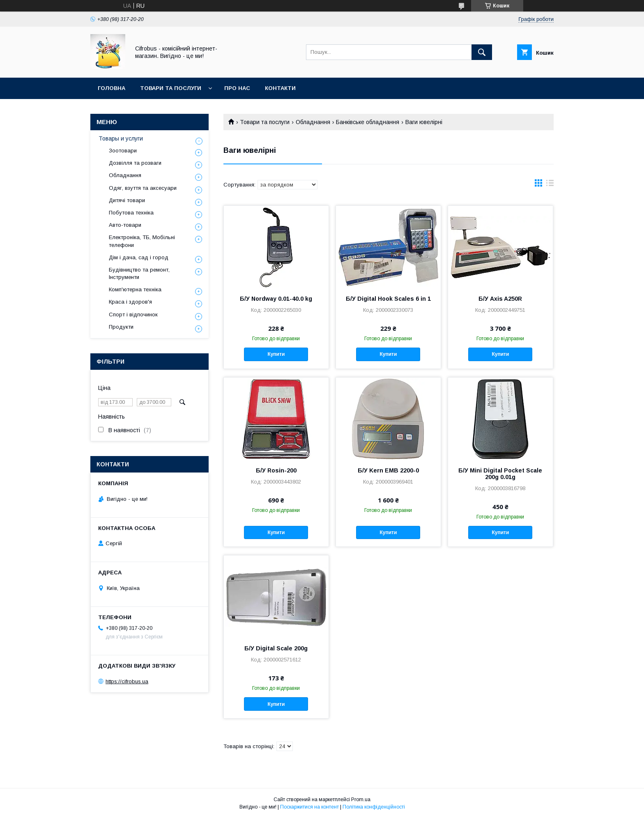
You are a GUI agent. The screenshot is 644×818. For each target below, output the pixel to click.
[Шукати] (482, 52)
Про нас (237, 88)
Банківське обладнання (368, 122)
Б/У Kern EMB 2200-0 (388, 470)
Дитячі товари (127, 200)
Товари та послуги (171, 88)
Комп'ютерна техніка (135, 289)
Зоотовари (123, 151)
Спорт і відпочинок (133, 315)
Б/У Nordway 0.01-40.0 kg (276, 299)
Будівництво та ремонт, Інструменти (139, 273)
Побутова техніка (131, 213)
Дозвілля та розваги (135, 163)
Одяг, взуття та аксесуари (143, 188)
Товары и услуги (121, 138)
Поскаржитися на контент (309, 807)
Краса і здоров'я (130, 302)
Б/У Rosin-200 (276, 470)
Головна (112, 88)
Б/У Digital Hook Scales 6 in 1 (388, 299)
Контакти (280, 88)
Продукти (121, 327)
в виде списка (550, 185)
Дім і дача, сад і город (139, 257)
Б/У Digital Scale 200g (276, 648)
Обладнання (313, 122)
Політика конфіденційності (374, 807)
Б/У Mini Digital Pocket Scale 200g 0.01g (500, 474)
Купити (276, 354)
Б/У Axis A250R (500, 299)
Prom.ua (361, 800)
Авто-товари (125, 225)
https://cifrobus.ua (127, 681)
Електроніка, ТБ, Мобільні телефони (142, 241)
